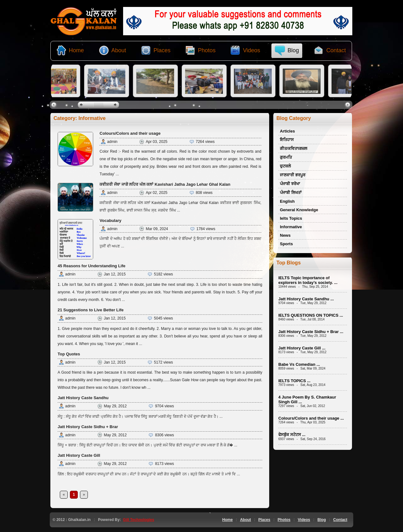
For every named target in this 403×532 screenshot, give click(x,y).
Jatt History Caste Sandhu (83, 398)
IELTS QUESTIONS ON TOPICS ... (311, 315)
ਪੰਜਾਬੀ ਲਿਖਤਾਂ (291, 192)
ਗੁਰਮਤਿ (286, 157)
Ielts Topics (291, 218)
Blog (322, 520)
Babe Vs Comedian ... (299, 364)
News (285, 235)
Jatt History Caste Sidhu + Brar (88, 427)
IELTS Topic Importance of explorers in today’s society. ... (308, 280)
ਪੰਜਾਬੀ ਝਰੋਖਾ (290, 184)
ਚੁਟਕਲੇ (285, 166)
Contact (340, 520)
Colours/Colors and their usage (130, 133)
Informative (291, 227)
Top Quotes (69, 354)
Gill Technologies (139, 520)
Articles (287, 131)
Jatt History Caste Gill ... (302, 348)
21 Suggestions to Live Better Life (91, 310)
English (287, 201)
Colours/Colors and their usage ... (311, 418)
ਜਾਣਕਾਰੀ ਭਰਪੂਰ (293, 175)
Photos (284, 520)
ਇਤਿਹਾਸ (287, 140)
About (245, 520)
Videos (304, 520)
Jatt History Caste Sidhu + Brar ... (311, 332)
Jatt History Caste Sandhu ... (306, 299)
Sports (286, 244)
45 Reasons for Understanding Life (91, 266)
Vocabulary (110, 221)
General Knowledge (299, 210)
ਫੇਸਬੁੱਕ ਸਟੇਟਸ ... (292, 435)
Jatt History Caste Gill (79, 455)
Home (227, 520)
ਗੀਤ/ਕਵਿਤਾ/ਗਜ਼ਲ (294, 148)
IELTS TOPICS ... (294, 381)
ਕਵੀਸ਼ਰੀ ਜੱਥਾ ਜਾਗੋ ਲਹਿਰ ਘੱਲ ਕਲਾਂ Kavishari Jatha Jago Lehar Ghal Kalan (165, 184)
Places (264, 520)
